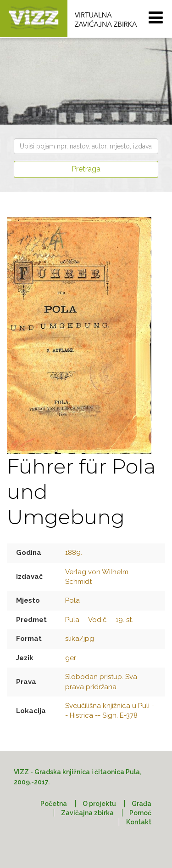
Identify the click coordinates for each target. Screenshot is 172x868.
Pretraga (86, 169)
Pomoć (140, 813)
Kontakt (139, 822)
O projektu (99, 804)
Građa (141, 804)
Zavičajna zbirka (87, 813)
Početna (54, 804)
